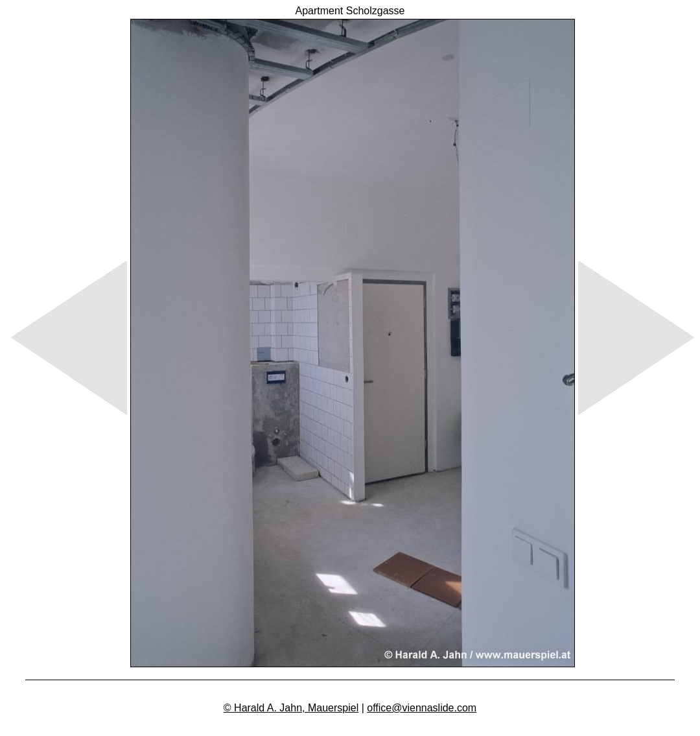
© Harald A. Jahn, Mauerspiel (291, 708)
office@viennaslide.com (422, 708)
